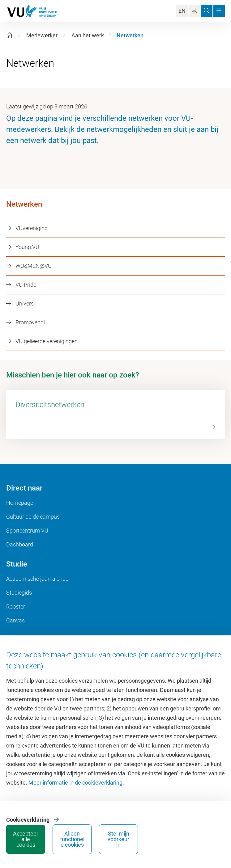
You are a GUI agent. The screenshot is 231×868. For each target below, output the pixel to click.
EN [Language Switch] (182, 11)
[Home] (9, 35)
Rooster (16, 607)
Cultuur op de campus (33, 517)
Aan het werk (88, 35)
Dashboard (20, 544)
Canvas (15, 620)
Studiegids (19, 593)
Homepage (20, 503)
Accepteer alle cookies (26, 839)
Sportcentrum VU (27, 531)
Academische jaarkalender (38, 579)
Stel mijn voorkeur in (118, 839)
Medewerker (42, 35)
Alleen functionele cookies (72, 839)
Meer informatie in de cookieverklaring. (76, 783)
